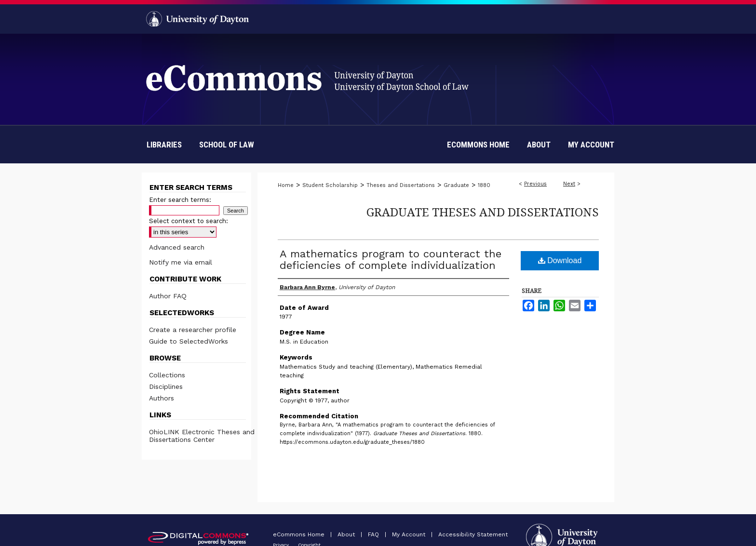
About (347, 534)
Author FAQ (168, 296)
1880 (484, 185)
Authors (162, 398)
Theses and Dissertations (401, 185)
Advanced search (177, 247)
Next (569, 184)
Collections (167, 375)
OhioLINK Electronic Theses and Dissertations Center (202, 436)
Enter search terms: (180, 200)
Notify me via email (181, 262)
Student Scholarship (330, 185)
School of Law (227, 145)
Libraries (164, 145)
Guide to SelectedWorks (189, 341)
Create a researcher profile (193, 330)
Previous (535, 184)
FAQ (374, 534)
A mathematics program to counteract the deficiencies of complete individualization (391, 260)
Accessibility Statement (473, 534)
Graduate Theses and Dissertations (483, 212)
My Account (410, 534)
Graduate (456, 185)
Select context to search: (189, 221)
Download (560, 260)
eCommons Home (300, 534)
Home (286, 185)
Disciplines (166, 386)
